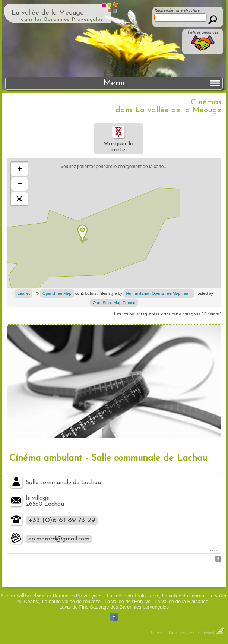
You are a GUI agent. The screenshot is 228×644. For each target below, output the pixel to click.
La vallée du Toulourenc (132, 596)
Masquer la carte (118, 139)
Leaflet (24, 293)
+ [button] (20, 170)
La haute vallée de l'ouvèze (71, 601)
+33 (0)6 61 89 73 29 (62, 520)
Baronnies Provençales (78, 596)
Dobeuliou (159, 633)
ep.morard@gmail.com (59, 539)
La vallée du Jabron (183, 596)
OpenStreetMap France (114, 303)
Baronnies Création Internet (197, 633)
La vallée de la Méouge (48, 13)
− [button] (20, 184)
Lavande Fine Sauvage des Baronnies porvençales (114, 607)
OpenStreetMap (57, 293)
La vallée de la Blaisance (181, 601)
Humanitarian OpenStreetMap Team (159, 293)
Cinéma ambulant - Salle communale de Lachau (108, 458)
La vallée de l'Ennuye (128, 601)
